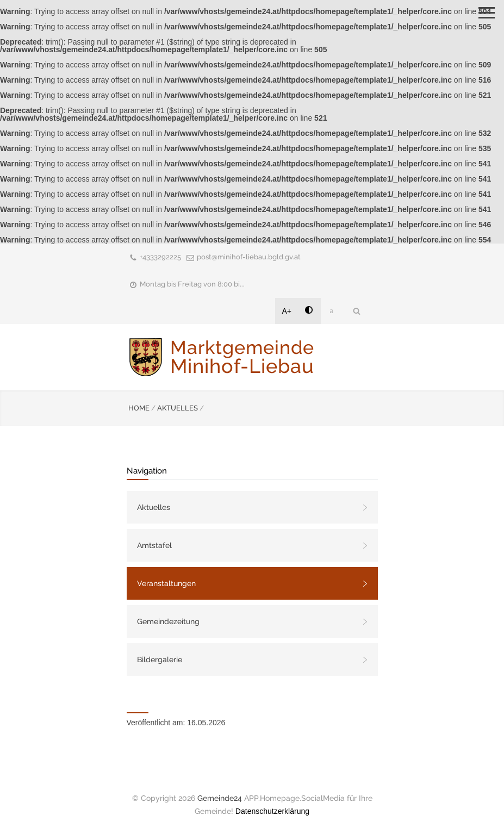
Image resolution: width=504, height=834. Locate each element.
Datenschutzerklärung (272, 811)
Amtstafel (154, 545)
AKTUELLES (178, 408)
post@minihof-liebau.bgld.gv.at (249, 257)
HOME (139, 408)
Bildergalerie (160, 659)
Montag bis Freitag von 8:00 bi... (192, 284)
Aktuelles (154, 507)
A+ (287, 311)
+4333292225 (160, 257)
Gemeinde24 (220, 798)
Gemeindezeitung (168, 621)
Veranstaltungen (166, 583)
